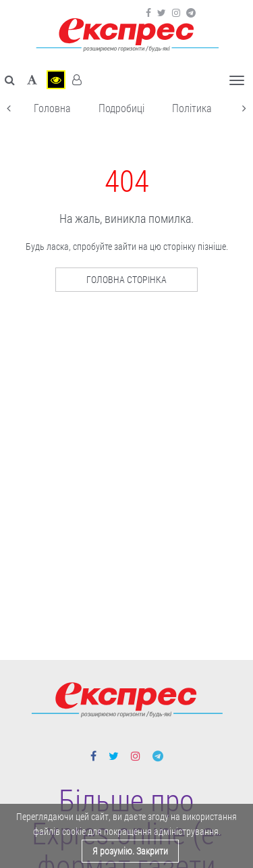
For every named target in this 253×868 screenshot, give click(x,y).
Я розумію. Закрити (130, 851)
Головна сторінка (126, 280)
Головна (52, 108)
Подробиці (121, 108)
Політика (192, 108)
